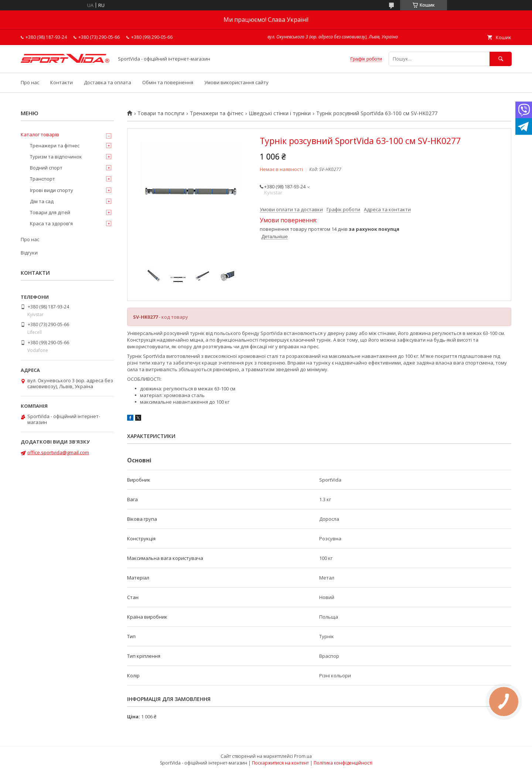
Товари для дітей (50, 212)
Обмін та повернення (168, 82)
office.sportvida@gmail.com (58, 452)
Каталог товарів (40, 134)
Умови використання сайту (236, 82)
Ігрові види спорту (52, 190)
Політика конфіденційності (343, 763)
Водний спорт (46, 168)
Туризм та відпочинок (56, 157)
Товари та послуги (161, 113)
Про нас (30, 82)
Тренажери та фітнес (217, 113)
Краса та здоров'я (51, 223)
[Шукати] (501, 59)
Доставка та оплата (108, 82)
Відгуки (29, 253)
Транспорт (42, 179)
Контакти (62, 82)
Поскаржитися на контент (280, 763)
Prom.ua (303, 756)
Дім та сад (42, 201)
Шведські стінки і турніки (280, 113)
